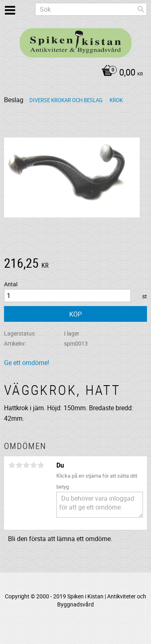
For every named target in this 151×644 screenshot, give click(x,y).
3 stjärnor (26, 465)
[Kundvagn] (73, 73)
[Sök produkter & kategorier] (91, 9)
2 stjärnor (19, 465)
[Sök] (141, 9)
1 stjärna (12, 465)
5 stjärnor (41, 465)
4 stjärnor (33, 465)
